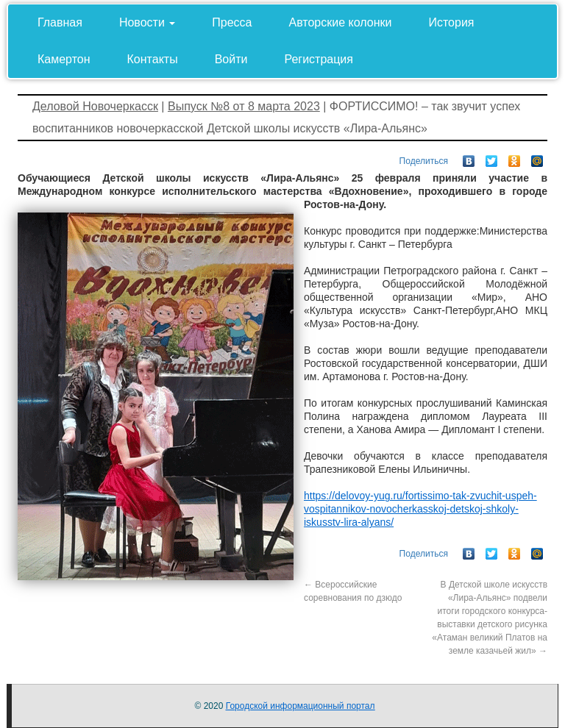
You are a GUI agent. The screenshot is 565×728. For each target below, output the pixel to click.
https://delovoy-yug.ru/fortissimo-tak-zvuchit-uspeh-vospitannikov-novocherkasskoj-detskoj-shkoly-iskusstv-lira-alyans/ (420, 509)
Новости (147, 22)
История (451, 22)
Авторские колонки (341, 22)
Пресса (232, 22)
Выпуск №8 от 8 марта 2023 (244, 106)
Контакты (153, 59)
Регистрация (319, 59)
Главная (60, 22)
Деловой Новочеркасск (95, 106)
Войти (231, 59)
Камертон (64, 59)
